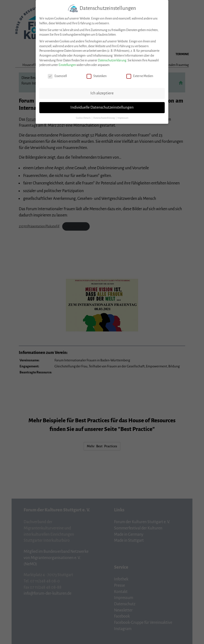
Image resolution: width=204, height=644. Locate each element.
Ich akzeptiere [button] (102, 92)
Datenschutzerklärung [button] (104, 117)
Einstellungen (67, 64)
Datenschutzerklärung (112, 59)
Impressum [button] (123, 117)
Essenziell (57, 75)
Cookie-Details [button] (84, 117)
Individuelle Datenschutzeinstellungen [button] (102, 106)
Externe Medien (140, 75)
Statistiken (97, 75)
